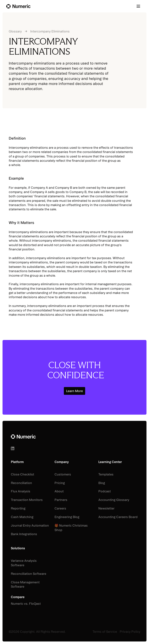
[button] (140, 6)
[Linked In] (13, 448)
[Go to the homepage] (23, 437)
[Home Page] (18, 6)
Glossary (15, 31)
